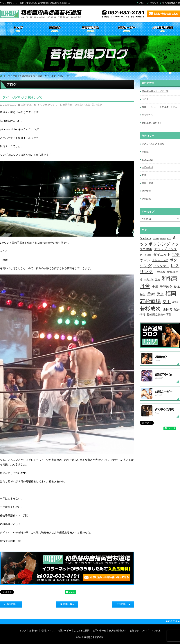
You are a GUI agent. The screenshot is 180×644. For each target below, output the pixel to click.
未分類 (145, 152)
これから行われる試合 (153, 144)
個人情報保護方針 (171, 3)
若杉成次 (97, 105)
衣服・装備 (147, 183)
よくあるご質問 (162, 29)
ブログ (142, 3)
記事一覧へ (67, 604)
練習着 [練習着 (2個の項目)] (175, 302)
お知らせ (154, 3)
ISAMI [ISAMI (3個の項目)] (156, 239)
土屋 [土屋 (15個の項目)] (155, 287)
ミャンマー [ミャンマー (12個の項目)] (161, 266)
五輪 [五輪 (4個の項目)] (158, 280)
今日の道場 (147, 167)
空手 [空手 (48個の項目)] (167, 302)
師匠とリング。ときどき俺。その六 (160, 107)
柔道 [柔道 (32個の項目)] (160, 294)
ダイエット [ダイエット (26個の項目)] (162, 254)
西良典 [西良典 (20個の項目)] (168, 309)
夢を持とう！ (149, 115)
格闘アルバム (90, 29)
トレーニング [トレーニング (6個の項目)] (160, 260)
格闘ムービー (126, 29)
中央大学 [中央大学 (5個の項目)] (149, 280)
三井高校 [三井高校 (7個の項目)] (160, 272)
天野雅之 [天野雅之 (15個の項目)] (166, 287)
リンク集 (156, 631)
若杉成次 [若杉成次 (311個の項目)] (150, 309)
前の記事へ (11, 604)
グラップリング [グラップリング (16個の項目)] (165, 249)
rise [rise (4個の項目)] (169, 239)
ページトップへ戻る (173, 621)
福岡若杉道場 (82, 105)
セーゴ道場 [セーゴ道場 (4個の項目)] (146, 255)
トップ (18, 29)
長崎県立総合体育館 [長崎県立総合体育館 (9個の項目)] (159, 315)
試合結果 (38, 76)
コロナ (145, 99)
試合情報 (26, 76)
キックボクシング (48, 105)
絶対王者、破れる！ (152, 123)
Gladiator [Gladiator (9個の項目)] (145, 238)
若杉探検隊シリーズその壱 (155, 91)
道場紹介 (54, 29)
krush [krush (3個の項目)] (163, 239)
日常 (144, 175)
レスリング (147, 160)
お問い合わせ (99, 631)
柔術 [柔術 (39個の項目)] (151, 294)
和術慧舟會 (66, 105)
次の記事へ (123, 604)
